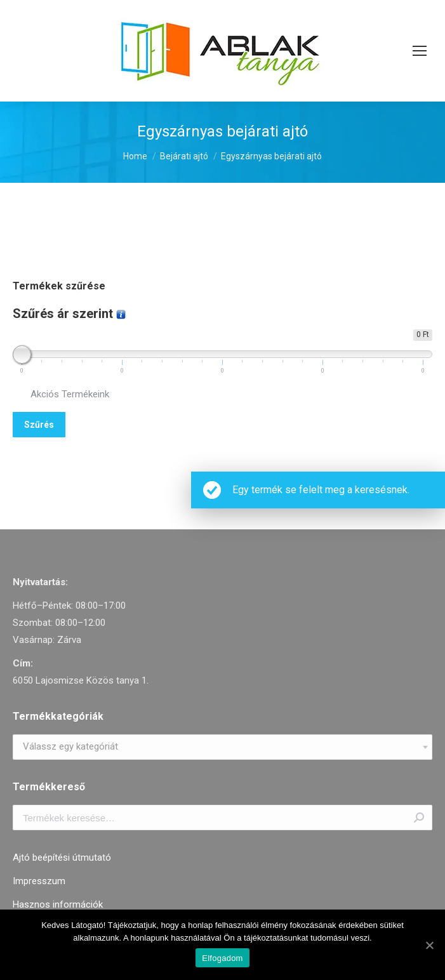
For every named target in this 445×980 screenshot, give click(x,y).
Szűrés (39, 425)
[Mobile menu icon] (420, 51)
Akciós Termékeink (70, 394)
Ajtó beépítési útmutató (62, 857)
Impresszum (39, 881)
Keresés (419, 818)
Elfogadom (222, 958)
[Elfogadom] (429, 945)
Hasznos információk (58, 904)
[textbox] (70, 747)
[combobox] (222, 747)
